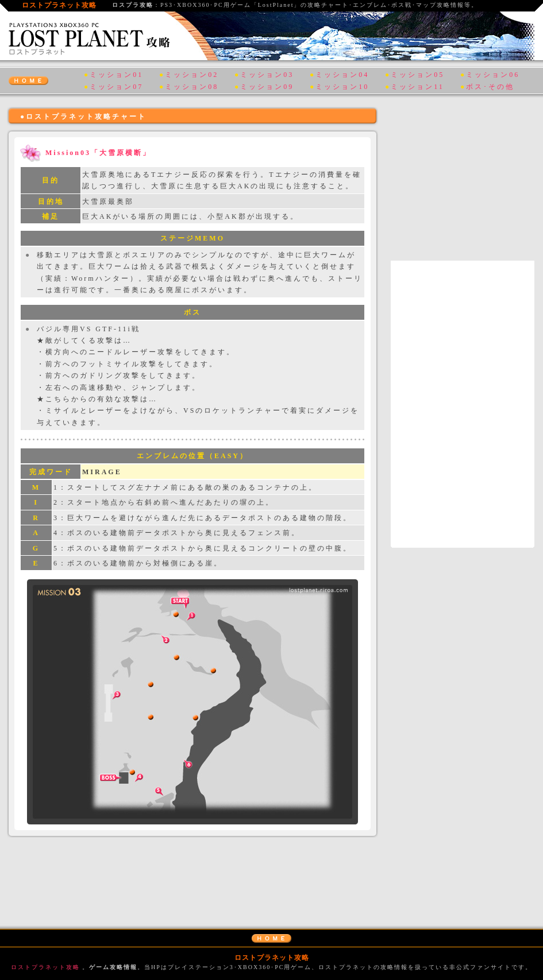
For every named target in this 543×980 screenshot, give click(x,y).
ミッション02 (192, 75)
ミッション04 (342, 75)
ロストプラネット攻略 (45, 967)
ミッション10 (342, 87)
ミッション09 (267, 87)
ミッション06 (493, 75)
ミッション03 (267, 75)
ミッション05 (417, 75)
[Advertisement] (192, 874)
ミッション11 (417, 87)
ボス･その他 (490, 87)
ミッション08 (192, 87)
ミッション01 (116, 75)
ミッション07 (116, 87)
